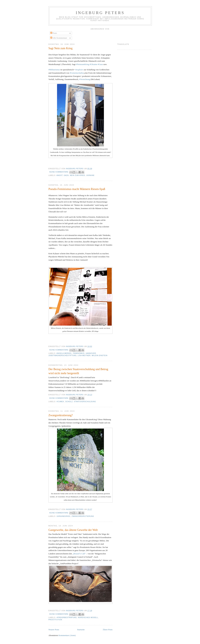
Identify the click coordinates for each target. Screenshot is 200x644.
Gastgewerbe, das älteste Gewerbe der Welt (73, 530)
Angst (59, 175)
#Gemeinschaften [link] (77, 73)
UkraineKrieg (64, 516)
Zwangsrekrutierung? (61, 415)
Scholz (69, 402)
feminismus (79, 353)
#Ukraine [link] (93, 64)
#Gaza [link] (100, 64)
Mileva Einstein (100, 356)
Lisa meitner (84, 356)
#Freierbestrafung (67, 618)
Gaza (66, 175)
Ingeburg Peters (100, 13)
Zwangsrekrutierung (83, 516)
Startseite (81, 630)
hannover (91, 353)
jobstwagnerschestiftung (62, 356)
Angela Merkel (64, 353)
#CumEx (60, 402)
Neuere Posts (54, 630)
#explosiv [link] (79, 70)
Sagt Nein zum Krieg (60, 48)
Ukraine (90, 175)
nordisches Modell (88, 618)
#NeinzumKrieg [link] (83, 64)
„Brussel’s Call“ (79, 554)
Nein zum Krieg (77, 175)
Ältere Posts (108, 630)
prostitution (55, 620)
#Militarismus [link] (54, 70)
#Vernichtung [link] (85, 79)
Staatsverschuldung (85, 402)
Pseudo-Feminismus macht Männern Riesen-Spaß (77, 189)
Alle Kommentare (59, 38)
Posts (54, 33)
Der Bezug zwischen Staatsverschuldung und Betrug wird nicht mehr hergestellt (78, 371)
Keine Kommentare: (59, 172)
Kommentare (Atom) (67, 635)
